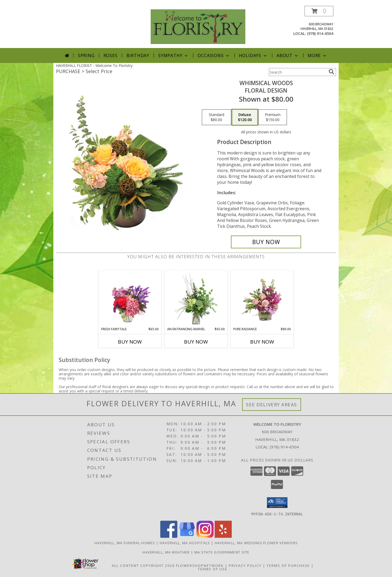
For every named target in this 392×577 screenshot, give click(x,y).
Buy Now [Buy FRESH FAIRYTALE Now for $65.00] (130, 342)
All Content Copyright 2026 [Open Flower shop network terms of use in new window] (143, 565)
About (288, 55)
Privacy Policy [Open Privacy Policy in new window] (245, 565)
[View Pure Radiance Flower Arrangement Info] (262, 299)
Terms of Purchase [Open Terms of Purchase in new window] (288, 565)
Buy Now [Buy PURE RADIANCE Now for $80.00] (262, 342)
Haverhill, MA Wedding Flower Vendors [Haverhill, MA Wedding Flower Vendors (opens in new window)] (256, 543)
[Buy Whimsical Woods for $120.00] (266, 242)
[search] (331, 72)
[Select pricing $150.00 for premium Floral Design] (273, 117)
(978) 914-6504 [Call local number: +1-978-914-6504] (320, 33)
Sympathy (173, 55)
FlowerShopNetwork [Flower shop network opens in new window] (200, 565)
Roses (111, 55)
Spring (86, 55)
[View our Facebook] (169, 536)
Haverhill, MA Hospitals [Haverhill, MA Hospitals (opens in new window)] (185, 543)
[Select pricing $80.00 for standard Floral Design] (217, 117)
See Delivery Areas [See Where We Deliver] (272, 405)
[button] (319, 11)
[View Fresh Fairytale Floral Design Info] (130, 299)
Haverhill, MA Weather (166, 552)
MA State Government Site (222, 552)
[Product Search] (298, 72)
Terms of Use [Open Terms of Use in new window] (213, 569)
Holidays (253, 55)
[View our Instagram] (205, 536)
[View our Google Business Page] (187, 536)
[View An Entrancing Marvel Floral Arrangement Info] (196, 299)
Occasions (214, 55)
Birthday (138, 55)
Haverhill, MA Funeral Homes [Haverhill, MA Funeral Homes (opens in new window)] (125, 543)
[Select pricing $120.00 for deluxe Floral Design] (245, 117)
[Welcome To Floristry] (198, 26)
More (317, 55)
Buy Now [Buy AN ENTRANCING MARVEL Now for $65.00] (196, 342)
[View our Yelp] (223, 536)
